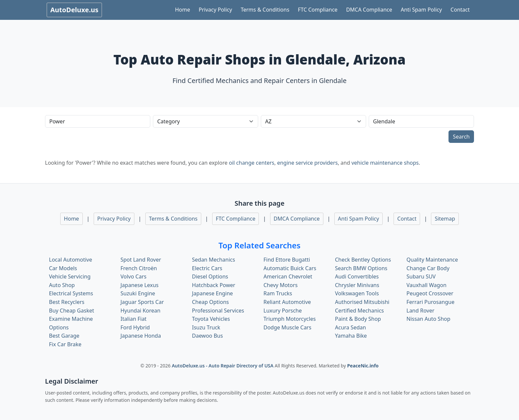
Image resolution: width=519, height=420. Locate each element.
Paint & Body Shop (358, 319)
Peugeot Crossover (430, 293)
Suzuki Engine (138, 293)
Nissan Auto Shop (428, 319)
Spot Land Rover (141, 260)
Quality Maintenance (432, 260)
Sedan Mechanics (213, 260)
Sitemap (445, 219)
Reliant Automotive (287, 302)
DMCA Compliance (369, 10)
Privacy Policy (215, 10)
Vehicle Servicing (70, 276)
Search (461, 137)
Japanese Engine (212, 293)
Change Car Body (428, 268)
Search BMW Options (361, 268)
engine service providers (307, 163)
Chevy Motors (281, 285)
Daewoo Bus (207, 336)
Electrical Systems (71, 293)
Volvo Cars (133, 276)
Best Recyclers (67, 302)
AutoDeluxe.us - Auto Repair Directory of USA (223, 366)
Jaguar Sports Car (142, 302)
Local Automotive (71, 260)
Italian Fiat (134, 319)
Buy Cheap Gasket (71, 311)
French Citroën (139, 268)
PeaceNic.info (363, 366)
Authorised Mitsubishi (362, 302)
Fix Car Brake (65, 344)
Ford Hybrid (135, 327)
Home (183, 10)
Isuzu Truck (206, 327)
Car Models (63, 268)
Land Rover (420, 311)
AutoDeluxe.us (74, 10)
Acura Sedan (351, 327)
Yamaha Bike (351, 336)
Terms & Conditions (265, 10)
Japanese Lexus (140, 285)
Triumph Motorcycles (290, 319)
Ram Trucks (278, 293)
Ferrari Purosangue (430, 302)
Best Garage (64, 336)
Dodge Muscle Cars (287, 327)
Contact (460, 10)
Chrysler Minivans (357, 285)
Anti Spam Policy (421, 10)
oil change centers (251, 163)
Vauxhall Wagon (426, 285)
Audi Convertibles (357, 276)
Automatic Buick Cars (290, 268)
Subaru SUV (421, 276)
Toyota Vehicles (211, 319)
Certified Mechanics (359, 311)
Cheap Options (210, 302)
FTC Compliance (318, 10)
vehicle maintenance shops (385, 163)
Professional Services (218, 311)
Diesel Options (210, 276)
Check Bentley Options (363, 260)
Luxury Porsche (283, 311)
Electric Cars (207, 268)
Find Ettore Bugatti (287, 260)
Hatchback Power (214, 285)
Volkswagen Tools (357, 293)
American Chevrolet (288, 276)
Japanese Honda (141, 336)
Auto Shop (62, 285)
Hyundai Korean (141, 311)
